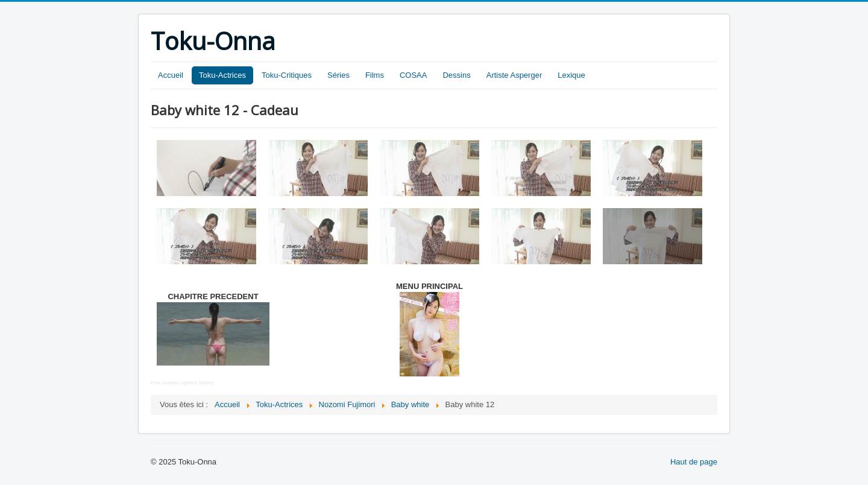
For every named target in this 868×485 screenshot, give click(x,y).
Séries (338, 75)
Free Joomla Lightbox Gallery (182, 383)
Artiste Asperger (514, 75)
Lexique (571, 75)
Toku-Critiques (287, 75)
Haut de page (694, 462)
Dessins (456, 75)
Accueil (171, 75)
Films (375, 75)
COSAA (414, 75)
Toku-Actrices (222, 75)
